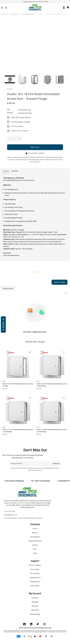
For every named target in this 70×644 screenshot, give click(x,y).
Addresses (35, 606)
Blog (35, 553)
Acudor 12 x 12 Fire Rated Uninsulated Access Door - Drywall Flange (18, 431)
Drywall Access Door (28, 14)
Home (4, 14)
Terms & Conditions (35, 565)
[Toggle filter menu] (66, 293)
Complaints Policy (35, 577)
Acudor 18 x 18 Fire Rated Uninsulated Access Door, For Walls (18, 385)
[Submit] (2, 8)
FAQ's (35, 549)
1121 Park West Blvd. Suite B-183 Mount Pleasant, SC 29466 (23, 518)
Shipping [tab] (15, 171)
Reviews (3, 324)
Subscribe (56, 463)
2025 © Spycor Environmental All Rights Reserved (35, 628)
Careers (35, 528)
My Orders (35, 598)
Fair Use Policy (35, 573)
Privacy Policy (35, 569)
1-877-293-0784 (9, 511)
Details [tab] (6, 171)
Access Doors (14, 14)
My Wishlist (35, 610)
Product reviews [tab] (8, 288)
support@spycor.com (11, 515)
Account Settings (35, 614)
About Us (35, 533)
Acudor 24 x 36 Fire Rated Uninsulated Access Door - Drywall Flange (52, 385)
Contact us (35, 545)
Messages (35, 602)
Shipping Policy (35, 582)
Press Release (35, 537)
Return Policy (35, 586)
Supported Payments (35, 541)
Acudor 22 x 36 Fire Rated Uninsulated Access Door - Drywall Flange (52, 431)
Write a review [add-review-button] (59, 282)
